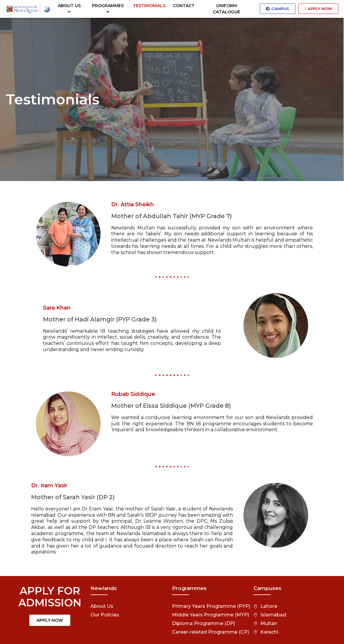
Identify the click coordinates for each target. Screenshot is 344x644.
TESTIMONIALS (149, 6)
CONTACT (184, 6)
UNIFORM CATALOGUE (227, 9)
